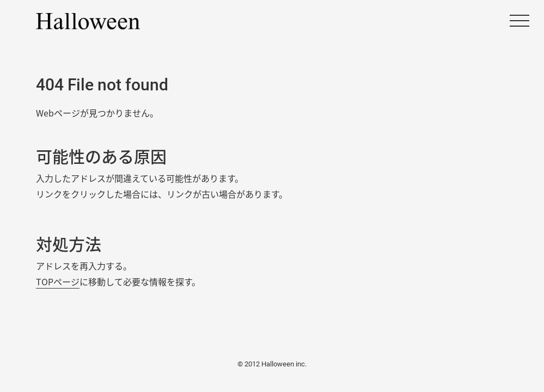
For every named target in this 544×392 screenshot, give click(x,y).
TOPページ (58, 281)
